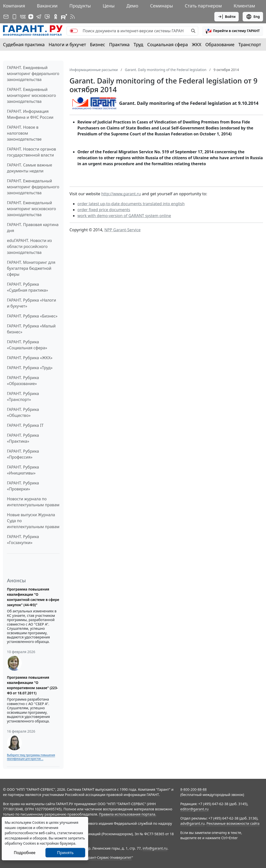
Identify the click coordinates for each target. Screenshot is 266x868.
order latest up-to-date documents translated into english (131, 204)
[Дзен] (31, 17)
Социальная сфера (168, 44)
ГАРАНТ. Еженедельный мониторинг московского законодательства (31, 209)
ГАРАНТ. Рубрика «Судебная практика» (27, 287)
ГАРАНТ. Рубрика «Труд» (30, 368)
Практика (119, 44)
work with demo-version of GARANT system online (124, 216)
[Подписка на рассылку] (6, 17)
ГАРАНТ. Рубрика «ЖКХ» (30, 358)
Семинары (161, 6)
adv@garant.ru (192, 823)
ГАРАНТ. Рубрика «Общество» (23, 412)
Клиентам (244, 6)
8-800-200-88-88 (193, 789)
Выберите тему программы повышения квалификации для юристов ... (31, 757)
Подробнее (24, 853)
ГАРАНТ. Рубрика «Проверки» (23, 486)
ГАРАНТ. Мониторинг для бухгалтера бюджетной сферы (31, 268)
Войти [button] (227, 17)
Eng (253, 17)
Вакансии (47, 6)
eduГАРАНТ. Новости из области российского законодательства (29, 246)
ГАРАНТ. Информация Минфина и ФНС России (30, 114)
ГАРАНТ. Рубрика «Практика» (23, 438)
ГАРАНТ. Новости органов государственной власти (32, 152)
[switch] (74, 31)
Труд (138, 44)
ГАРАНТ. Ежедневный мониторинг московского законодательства (31, 95)
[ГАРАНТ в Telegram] (39, 17)
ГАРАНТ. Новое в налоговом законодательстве (24, 133)
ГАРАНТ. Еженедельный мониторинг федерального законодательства (33, 187)
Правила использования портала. (128, 814)
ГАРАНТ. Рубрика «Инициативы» (23, 470)
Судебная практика (24, 44)
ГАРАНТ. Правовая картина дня (33, 228)
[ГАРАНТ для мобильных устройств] (14, 17)
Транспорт (250, 44)
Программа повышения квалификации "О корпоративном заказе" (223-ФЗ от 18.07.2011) (32, 685)
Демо (132, 6)
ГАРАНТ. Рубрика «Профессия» (23, 454)
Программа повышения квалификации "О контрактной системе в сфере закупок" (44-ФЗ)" (33, 597)
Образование (220, 44)
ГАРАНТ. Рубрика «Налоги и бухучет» (32, 303)
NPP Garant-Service (122, 230)
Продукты (80, 6)
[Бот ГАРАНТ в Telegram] (47, 17)
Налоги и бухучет (67, 44)
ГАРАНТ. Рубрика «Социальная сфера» (27, 345)
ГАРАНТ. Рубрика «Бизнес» (32, 316)
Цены (109, 6)
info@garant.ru (155, 848)
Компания (14, 6)
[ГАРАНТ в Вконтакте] (23, 17)
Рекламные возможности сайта (233, 823)
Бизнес (97, 44)
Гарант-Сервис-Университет (108, 857)
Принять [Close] (65, 853)
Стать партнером (203, 6)
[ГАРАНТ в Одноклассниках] (56, 17)
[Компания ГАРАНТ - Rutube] (64, 17)
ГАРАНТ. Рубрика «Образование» (23, 381)
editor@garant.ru (194, 809)
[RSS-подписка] (73, 17)
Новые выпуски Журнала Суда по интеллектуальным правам (33, 521)
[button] (233, 31)
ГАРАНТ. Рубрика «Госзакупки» (23, 540)
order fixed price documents (104, 210)
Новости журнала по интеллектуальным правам (33, 502)
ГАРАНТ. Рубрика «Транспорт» (23, 396)
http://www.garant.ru (121, 194)
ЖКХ (197, 44)
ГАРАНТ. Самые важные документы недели (30, 168)
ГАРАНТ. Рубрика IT (25, 425)
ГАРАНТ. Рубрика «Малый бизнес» (31, 329)
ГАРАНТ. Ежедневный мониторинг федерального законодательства (33, 74)
